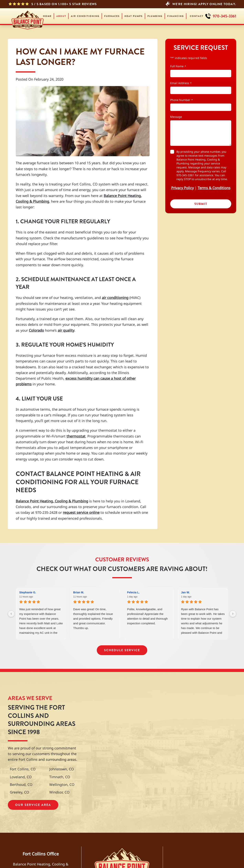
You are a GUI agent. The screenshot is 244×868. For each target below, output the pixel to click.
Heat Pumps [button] (134, 16)
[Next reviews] (233, 614)
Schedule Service (122, 650)
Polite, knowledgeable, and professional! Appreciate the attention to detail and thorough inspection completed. (148, 616)
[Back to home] (27, 16)
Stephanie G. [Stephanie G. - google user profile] (28, 592)
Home (47, 16)
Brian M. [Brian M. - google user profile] (79, 592)
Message (176, 117)
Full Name (178, 66)
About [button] (61, 16)
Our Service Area (33, 805)
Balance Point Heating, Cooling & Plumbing (52, 501)
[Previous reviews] (11, 614)
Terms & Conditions (214, 188)
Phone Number (181, 100)
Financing (176, 16)
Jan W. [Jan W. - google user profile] (185, 592)
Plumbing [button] (155, 16)
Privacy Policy (182, 188)
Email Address (181, 83)
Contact (197, 16)
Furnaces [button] (112, 16)
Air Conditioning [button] (85, 16)
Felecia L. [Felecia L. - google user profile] (133, 592)
